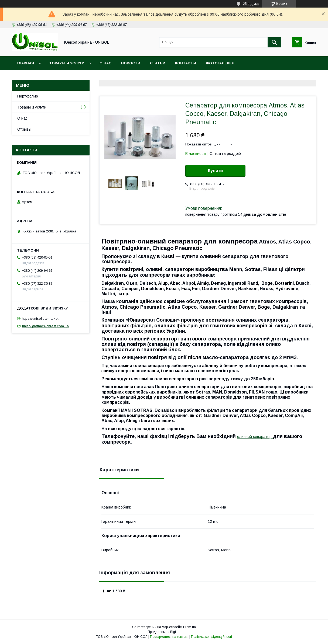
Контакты (186, 63)
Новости (131, 63)
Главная (25, 63)
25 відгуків (251, 4)
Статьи (158, 63)
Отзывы (24, 129)
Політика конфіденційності (211, 637)
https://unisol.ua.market (40, 318)
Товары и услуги (67, 63)
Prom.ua (189, 627)
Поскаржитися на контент (169, 637)
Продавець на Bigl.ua (164, 632)
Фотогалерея (220, 63)
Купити (216, 171)
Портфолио (28, 96)
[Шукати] (274, 42)
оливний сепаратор (254, 437)
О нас (105, 63)
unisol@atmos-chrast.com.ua (45, 326)
